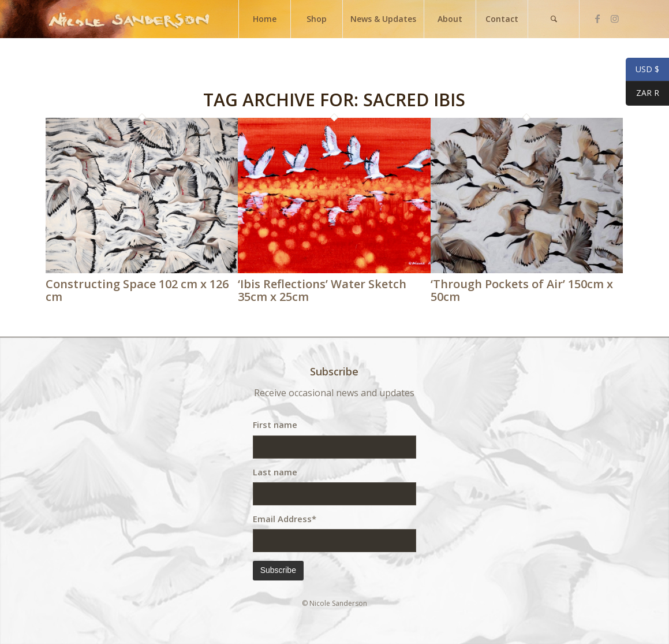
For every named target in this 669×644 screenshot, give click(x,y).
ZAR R (642, 94)
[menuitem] (264, 19)
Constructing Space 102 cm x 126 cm (137, 290)
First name (275, 425)
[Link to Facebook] (597, 18)
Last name (275, 472)
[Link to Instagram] (615, 18)
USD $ (642, 70)
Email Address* (285, 519)
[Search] (554, 19)
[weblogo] (129, 19)
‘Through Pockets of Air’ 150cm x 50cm (522, 290)
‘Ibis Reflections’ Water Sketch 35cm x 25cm (322, 290)
